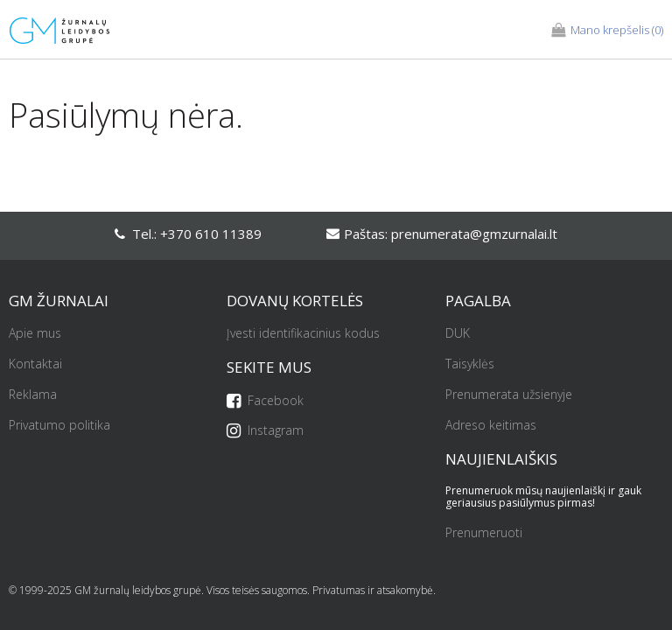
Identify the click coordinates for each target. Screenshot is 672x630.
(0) (607, 31)
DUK (458, 334)
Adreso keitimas (491, 426)
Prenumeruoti (484, 533)
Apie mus (35, 334)
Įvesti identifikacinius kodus (303, 334)
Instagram (265, 431)
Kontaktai (35, 364)
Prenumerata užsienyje (509, 395)
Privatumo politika (59, 426)
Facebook (265, 401)
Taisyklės (470, 364)
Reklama (33, 395)
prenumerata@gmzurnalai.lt (474, 234)
